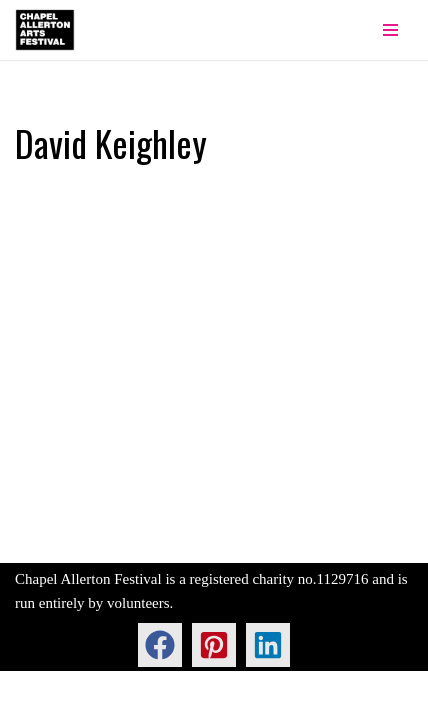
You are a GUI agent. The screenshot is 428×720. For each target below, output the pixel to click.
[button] (160, 645)
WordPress (164, 700)
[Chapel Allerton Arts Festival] (45, 30)
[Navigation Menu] (390, 30)
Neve (31, 700)
